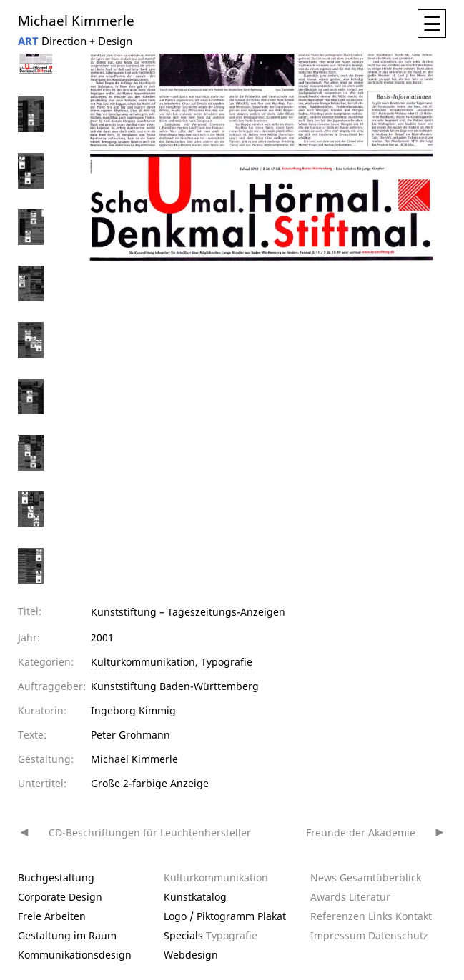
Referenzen (338, 916)
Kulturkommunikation (143, 662)
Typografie (227, 662)
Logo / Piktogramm (209, 916)
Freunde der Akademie (361, 832)
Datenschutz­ (398, 935)
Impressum (338, 935)
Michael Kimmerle (76, 20)
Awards (328, 897)
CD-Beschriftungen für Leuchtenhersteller (150, 832)
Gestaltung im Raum (67, 935)
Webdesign (191, 955)
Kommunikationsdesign (75, 955)
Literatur (370, 897)
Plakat (272, 916)
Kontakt (414, 916)
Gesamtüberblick (380, 877)
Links (380, 916)
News (324, 877)
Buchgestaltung (56, 877)
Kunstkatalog (195, 897)
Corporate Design (60, 897)
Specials (183, 935)
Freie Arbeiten (52, 916)
